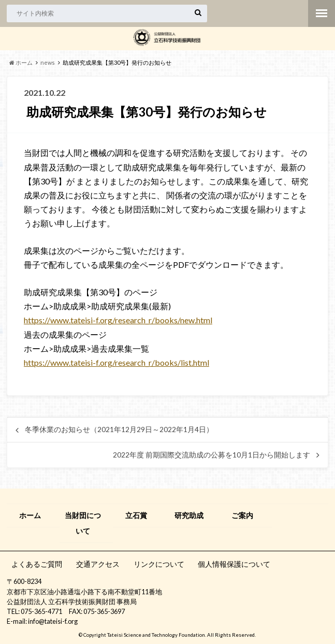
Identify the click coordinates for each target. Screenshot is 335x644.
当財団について (83, 523)
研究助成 (189, 515)
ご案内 (242, 515)
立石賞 (136, 515)
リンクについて (159, 564)
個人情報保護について (234, 564)
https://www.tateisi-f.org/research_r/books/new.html (118, 320)
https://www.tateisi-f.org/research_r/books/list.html (116, 362)
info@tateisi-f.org (53, 621)
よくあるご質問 (37, 564)
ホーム (30, 515)
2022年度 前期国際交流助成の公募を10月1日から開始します (212, 455)
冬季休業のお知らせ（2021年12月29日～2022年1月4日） (119, 430)
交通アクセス (98, 564)
